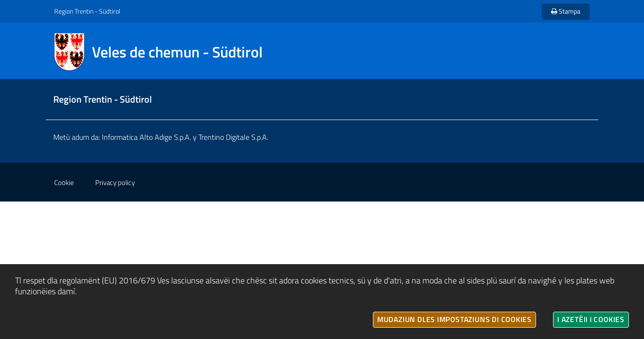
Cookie (64, 182)
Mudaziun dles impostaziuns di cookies (454, 319)
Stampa (566, 11)
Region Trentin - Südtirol (87, 11)
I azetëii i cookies (591, 319)
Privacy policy (115, 182)
